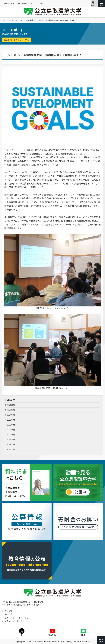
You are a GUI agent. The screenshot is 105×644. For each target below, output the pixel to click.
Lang (93, 3)
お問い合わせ (16, 3)
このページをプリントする (17, 40)
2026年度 (11, 405)
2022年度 (11, 425)
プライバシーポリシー (14, 621)
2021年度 (11, 430)
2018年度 (11, 444)
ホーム (6, 3)
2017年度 (11, 449)
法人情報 (8, 611)
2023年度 (30, 20)
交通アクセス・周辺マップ (34, 3)
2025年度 (11, 410)
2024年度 (11, 415)
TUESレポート (17, 20)
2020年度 (11, 435)
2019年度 (11, 439)
